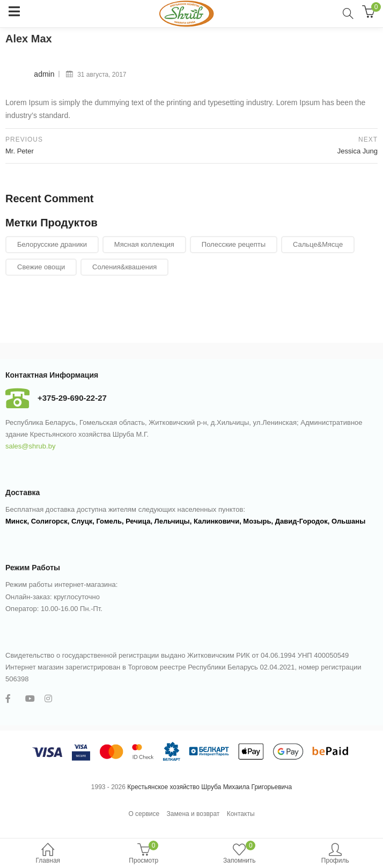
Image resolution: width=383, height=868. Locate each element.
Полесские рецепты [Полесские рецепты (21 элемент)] (234, 244)
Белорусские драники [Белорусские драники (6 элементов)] (52, 244)
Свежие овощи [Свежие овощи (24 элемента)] (41, 267)
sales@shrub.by (30, 446)
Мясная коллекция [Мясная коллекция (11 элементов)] (144, 244)
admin (44, 74)
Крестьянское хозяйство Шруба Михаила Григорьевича (209, 787)
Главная (48, 854)
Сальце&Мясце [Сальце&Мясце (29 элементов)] (318, 244)
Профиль (336, 854)
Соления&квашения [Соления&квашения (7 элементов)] (124, 267)
